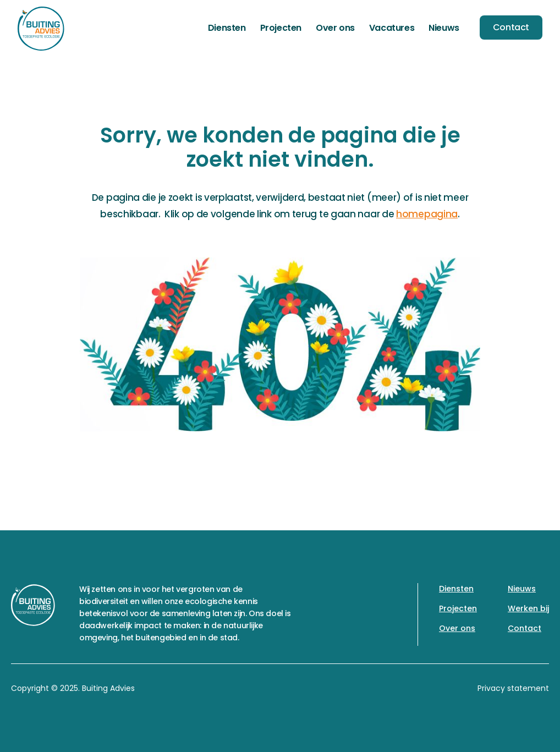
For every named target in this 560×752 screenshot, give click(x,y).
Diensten (227, 28)
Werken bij (528, 608)
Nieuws (444, 28)
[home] (41, 29)
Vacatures (392, 28)
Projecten (281, 28)
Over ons (335, 28)
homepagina (427, 214)
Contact (511, 27)
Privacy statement (513, 688)
